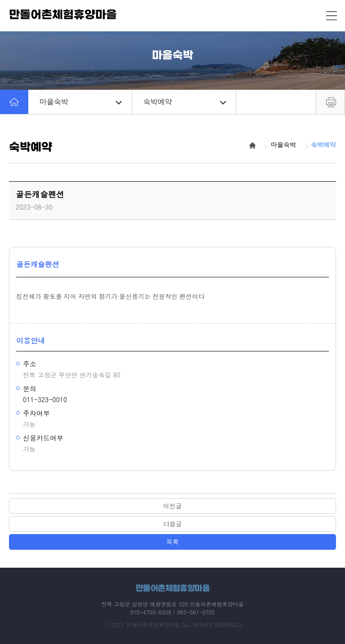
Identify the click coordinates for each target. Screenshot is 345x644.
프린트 (330, 102)
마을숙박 (81, 102)
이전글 (172, 506)
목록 (172, 542)
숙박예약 (184, 102)
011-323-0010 (45, 399)
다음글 (172, 524)
